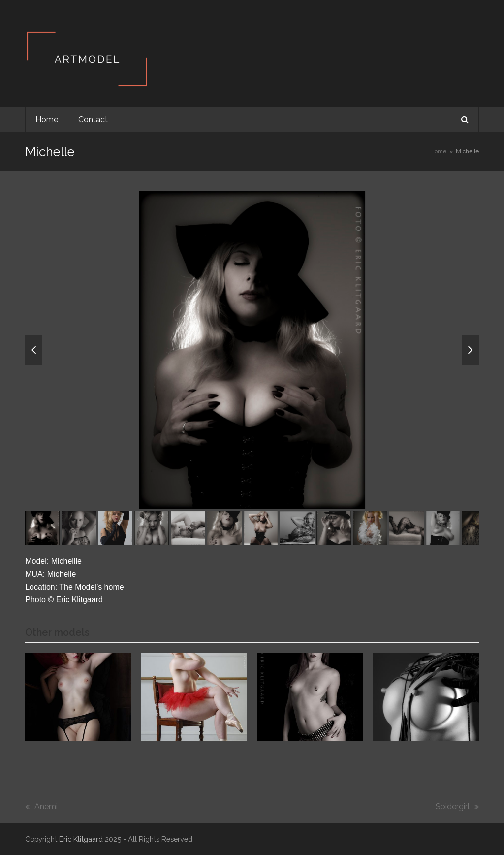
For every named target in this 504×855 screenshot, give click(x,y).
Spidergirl (457, 807)
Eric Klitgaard (81, 839)
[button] (465, 120)
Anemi (41, 807)
